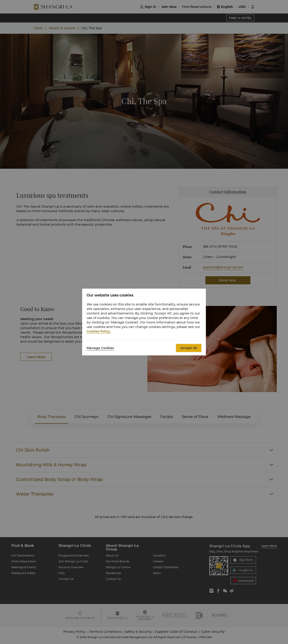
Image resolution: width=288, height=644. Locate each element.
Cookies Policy (98, 331)
